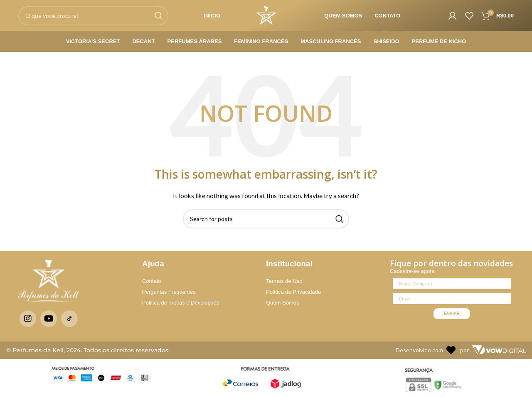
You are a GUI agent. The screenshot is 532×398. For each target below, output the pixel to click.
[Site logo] (266, 15)
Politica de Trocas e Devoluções (181, 303)
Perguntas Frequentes (169, 292)
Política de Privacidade (293, 292)
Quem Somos (282, 303)
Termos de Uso (284, 281)
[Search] (93, 16)
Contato (152, 281)
